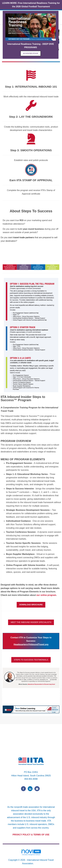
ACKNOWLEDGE (31, 53)
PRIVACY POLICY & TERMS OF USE (31, 835)
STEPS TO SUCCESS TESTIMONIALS (31, 660)
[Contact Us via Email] (37, 789)
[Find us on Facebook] (23, 789)
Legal (37, 863)
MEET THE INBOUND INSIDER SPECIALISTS (31, 622)
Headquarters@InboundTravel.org (31, 644)
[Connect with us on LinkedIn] (30, 789)
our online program (46, 595)
